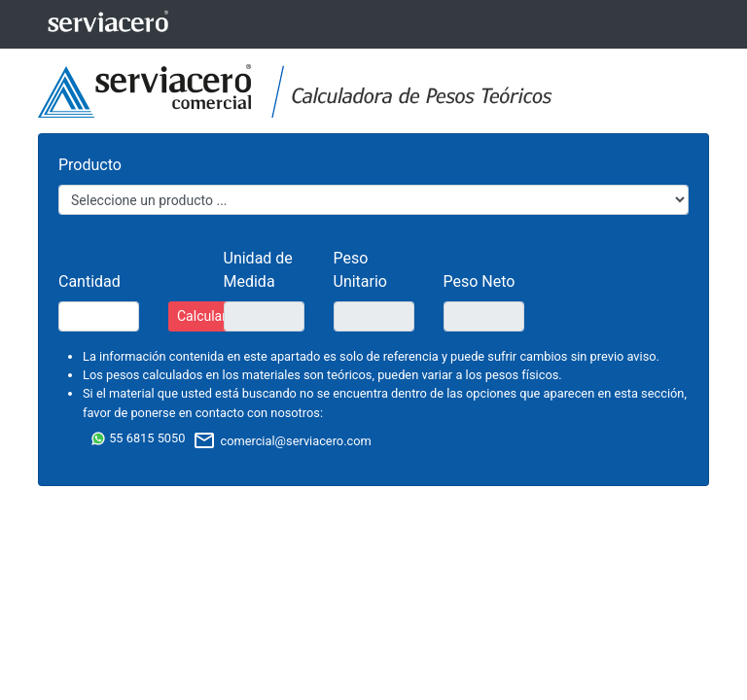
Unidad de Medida (258, 270)
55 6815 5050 (138, 438)
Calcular (202, 316)
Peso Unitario (360, 270)
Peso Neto (480, 281)
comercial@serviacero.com (282, 441)
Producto (90, 165)
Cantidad (89, 281)
